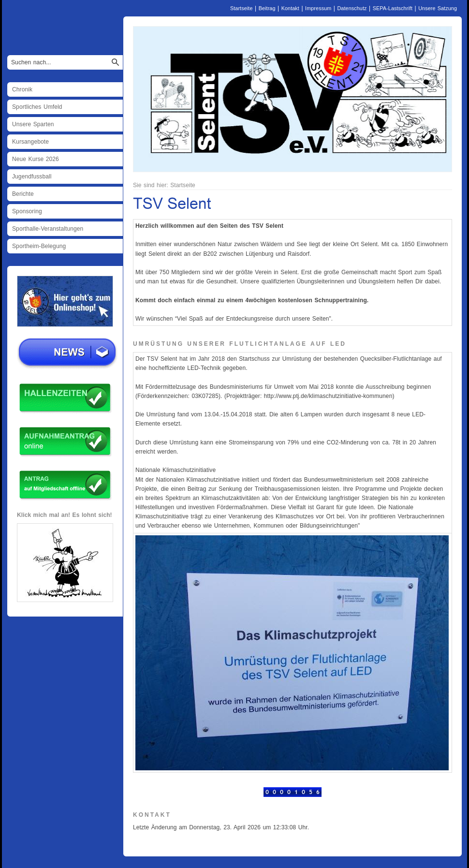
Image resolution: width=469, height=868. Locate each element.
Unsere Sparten (33, 124)
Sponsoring (27, 211)
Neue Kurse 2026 (36, 159)
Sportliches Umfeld (37, 107)
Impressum (318, 8)
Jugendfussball (32, 177)
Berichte (23, 194)
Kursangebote (30, 142)
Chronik (22, 89)
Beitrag (267, 8)
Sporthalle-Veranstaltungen (48, 229)
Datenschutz (352, 8)
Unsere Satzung (438, 8)
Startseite (242, 8)
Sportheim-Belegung (39, 246)
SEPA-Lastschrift (393, 8)
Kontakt (290, 8)
